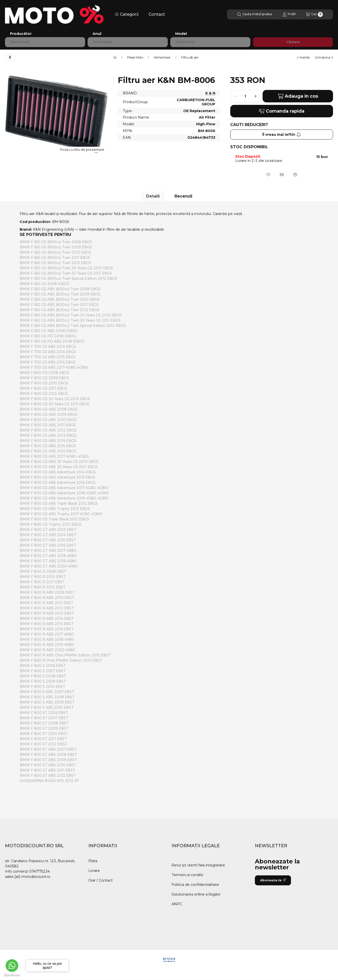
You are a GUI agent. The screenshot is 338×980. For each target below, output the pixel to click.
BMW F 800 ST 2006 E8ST (44, 713)
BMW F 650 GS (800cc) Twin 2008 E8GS (56, 242)
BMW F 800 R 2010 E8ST (43, 577)
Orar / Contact (101, 880)
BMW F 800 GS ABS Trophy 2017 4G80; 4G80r (61, 514)
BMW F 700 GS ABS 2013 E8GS (48, 347)
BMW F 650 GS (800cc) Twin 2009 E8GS (56, 247)
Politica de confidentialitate (195, 885)
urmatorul (324, 57)
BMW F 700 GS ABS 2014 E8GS (48, 352)
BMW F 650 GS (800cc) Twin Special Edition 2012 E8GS (68, 279)
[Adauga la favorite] (268, 175)
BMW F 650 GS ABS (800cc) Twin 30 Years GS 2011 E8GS (70, 320)
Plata (93, 861)
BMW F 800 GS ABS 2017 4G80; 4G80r (54, 456)
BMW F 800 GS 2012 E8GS (44, 394)
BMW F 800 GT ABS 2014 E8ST (48, 535)
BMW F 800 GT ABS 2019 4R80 (48, 561)
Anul (97, 34)
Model (181, 34)
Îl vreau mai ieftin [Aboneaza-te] (282, 135)
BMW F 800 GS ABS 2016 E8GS (48, 451)
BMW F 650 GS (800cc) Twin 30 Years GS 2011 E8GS (66, 273)
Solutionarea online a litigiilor (196, 894)
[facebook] (10, 58)
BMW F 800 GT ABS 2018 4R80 (48, 556)
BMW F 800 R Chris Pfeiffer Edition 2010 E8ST (61, 660)
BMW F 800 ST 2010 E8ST (44, 734)
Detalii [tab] (153, 196)
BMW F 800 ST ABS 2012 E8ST (48, 775)
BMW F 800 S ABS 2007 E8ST (47, 692)
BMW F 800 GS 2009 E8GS (44, 378)
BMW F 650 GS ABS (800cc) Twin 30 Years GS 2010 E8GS (71, 315)
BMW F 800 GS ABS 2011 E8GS (48, 425)
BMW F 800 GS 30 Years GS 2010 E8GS (55, 399)
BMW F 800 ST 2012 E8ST (44, 744)
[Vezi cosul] (314, 14)
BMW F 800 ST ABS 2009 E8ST (48, 760)
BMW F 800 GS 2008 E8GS (44, 373)
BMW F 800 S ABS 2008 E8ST (47, 697)
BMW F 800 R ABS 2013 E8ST (47, 613)
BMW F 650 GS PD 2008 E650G (48, 336)
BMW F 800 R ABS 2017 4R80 (47, 634)
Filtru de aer (190, 58)
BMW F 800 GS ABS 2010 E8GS (48, 420)
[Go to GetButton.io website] (12, 975)
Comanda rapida (282, 111)
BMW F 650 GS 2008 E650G (45, 284)
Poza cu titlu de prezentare (82, 149)
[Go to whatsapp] (12, 966)
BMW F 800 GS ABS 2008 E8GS (49, 409)
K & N (210, 93)
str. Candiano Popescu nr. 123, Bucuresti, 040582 (40, 864)
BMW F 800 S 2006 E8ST (43, 666)
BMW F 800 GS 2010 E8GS (44, 383)
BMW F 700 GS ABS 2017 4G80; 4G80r (54, 367)
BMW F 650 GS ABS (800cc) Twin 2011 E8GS (59, 305)
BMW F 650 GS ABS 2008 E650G (49, 331)
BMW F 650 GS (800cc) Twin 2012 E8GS (55, 263)
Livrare (94, 871)
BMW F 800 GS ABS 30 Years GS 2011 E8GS (59, 467)
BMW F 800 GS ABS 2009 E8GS (49, 415)
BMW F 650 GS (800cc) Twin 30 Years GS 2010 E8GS (66, 268)
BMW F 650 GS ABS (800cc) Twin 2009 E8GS (60, 294)
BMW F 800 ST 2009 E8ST (44, 728)
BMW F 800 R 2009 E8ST (43, 571)
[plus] (255, 96)
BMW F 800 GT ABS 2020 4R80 (49, 566)
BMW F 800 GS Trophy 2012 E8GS (51, 524)
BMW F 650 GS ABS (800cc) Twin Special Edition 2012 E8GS (73, 326)
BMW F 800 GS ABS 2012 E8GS (48, 430)
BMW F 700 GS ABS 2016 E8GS (48, 362)
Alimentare (162, 58)
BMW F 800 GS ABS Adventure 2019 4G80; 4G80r (64, 498)
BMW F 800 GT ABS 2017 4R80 (48, 551)
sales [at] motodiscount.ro (28, 877)
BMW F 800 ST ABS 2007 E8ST (48, 749)
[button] (127, 14)
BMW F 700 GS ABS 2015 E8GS (48, 357)
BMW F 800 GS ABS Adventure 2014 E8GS (58, 472)
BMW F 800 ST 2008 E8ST (44, 723)
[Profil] (289, 14)
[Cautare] (255, 14)
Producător (21, 34)
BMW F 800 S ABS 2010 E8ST (47, 707)
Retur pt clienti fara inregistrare (198, 865)
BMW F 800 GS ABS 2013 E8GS (48, 435)
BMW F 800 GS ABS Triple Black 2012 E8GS (59, 503)
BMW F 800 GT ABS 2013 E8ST (48, 530)
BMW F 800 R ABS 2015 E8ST (47, 624)
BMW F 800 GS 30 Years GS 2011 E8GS (54, 404)
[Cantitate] (245, 96)
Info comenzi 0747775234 (27, 871)
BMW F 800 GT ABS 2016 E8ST (48, 545)
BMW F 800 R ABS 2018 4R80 (47, 639)
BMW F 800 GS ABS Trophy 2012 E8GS (55, 509)
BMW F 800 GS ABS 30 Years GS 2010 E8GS (59, 462)
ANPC (177, 904)
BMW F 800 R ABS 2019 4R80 (47, 645)
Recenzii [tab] (183, 196)
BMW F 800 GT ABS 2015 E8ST (48, 540)
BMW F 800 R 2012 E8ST (43, 587)
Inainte (303, 57)
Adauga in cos (298, 96)
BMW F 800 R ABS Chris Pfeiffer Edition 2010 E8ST (65, 655)
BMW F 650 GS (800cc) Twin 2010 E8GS (55, 252)
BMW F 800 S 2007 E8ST (43, 671)
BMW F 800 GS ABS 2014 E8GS (48, 441)
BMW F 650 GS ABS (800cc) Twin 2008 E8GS (60, 289)
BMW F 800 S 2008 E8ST (43, 676)
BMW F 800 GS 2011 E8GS (43, 388)
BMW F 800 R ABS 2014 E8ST (47, 619)
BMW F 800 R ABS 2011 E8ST (46, 603)
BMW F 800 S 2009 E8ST (43, 681)
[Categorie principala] (115, 58)
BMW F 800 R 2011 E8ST (42, 582)
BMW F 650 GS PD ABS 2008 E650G (52, 341)
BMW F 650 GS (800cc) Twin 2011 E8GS (55, 258)
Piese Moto (135, 58)
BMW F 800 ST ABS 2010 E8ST (48, 765)
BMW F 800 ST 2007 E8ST (44, 718)
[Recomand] (282, 175)
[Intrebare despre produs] (295, 175)
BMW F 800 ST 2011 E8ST (43, 739)
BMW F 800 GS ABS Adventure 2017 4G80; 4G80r (64, 488)
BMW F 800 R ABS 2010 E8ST (47, 598)
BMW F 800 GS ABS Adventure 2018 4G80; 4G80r (64, 493)
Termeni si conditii (187, 875)
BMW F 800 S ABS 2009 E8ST (47, 702)
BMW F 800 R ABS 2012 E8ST (47, 608)
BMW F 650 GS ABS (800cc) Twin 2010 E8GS (60, 299)
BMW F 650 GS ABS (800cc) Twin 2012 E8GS (59, 310)
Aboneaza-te (273, 880)
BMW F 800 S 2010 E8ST (42, 687)
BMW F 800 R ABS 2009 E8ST (47, 592)
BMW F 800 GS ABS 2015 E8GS (48, 446)
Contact (157, 14)
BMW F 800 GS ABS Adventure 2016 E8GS (58, 483)
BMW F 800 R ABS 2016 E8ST (47, 629)
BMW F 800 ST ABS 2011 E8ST (47, 770)
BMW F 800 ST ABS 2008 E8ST (48, 755)
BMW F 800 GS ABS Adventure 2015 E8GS (57, 477)
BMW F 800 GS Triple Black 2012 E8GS (54, 519)
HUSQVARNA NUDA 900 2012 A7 (49, 781)
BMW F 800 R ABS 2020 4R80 (47, 650)
